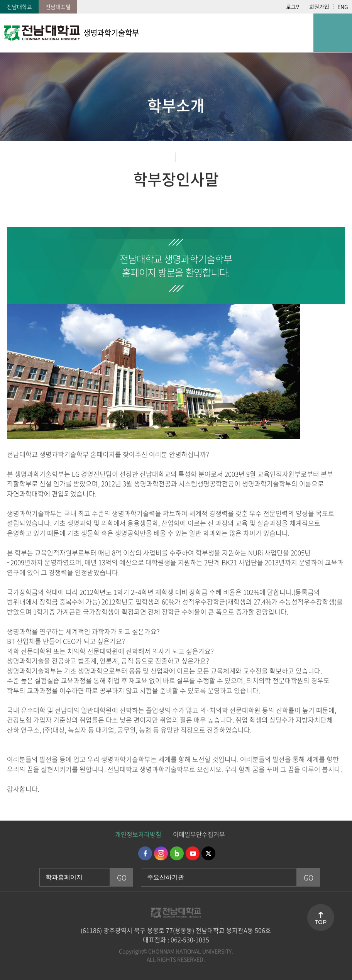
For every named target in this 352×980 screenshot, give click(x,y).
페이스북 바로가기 (145, 853)
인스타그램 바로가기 (161, 853)
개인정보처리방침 (138, 834)
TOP (321, 922)
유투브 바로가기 (193, 853)
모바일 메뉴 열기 (333, 33)
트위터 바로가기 (208, 853)
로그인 (294, 7)
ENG (343, 7)
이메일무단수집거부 (199, 834)
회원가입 (319, 7)
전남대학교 (19, 7)
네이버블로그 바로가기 (177, 853)
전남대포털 (58, 7)
